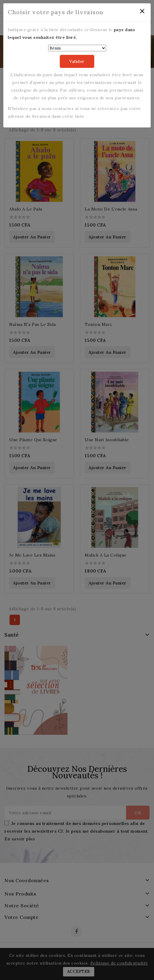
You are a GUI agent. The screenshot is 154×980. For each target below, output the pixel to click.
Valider (77, 61)
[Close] (142, 11)
